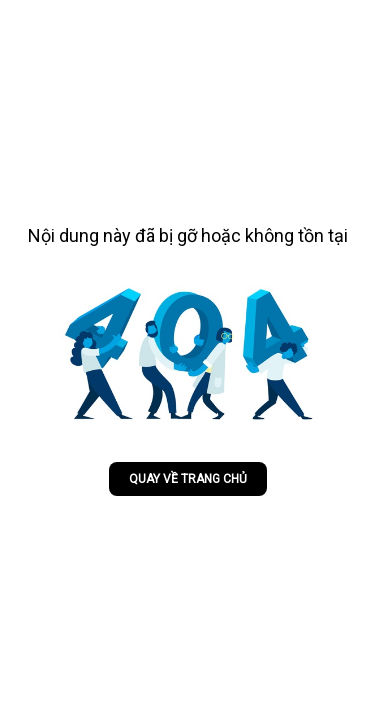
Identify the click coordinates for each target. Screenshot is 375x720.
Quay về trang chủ (188, 479)
